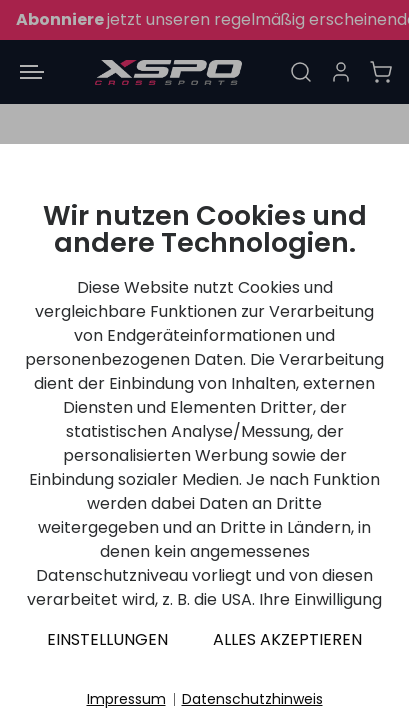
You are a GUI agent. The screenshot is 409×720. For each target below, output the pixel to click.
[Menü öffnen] (32, 72)
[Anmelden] (341, 72)
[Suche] (301, 72)
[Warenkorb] (381, 72)
